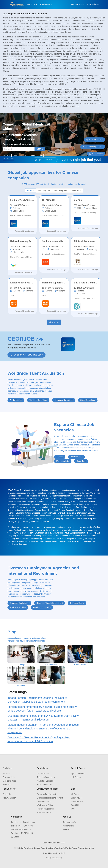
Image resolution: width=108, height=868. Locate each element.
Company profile (69, 822)
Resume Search (9, 798)
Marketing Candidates (46, 781)
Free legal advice (44, 813)
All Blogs (75, 794)
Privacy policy (68, 826)
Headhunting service (46, 809)
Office (15, 837)
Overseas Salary (44, 802)
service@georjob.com (23, 822)
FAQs (73, 809)
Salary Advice (77, 798)
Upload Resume (78, 774)
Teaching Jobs (9, 777)
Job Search (76, 777)
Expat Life (75, 805)
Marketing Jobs (9, 781)
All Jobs (6, 774)
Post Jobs (7, 794)
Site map (66, 829)
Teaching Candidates (46, 777)
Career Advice (77, 802)
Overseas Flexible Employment (50, 798)
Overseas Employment (46, 794)
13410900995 (21, 829)
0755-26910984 (22, 826)
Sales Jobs (7, 785)
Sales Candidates (44, 785)
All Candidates (43, 774)
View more (54, 322)
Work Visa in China (45, 805)
